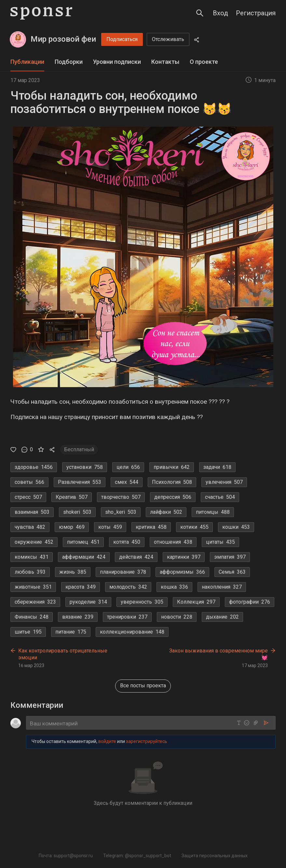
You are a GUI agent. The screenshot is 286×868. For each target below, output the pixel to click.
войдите (107, 741)
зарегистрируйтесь (147, 741)
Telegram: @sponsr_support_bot (137, 856)
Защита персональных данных (215, 856)
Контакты (165, 62)
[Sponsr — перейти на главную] (41, 13)
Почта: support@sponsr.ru (66, 856)
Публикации (27, 62)
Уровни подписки (117, 62)
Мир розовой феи (63, 39)
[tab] (27, 62)
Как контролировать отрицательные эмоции (63, 654)
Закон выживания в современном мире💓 (218, 654)
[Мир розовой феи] (18, 39)
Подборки (69, 62)
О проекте (204, 62)
